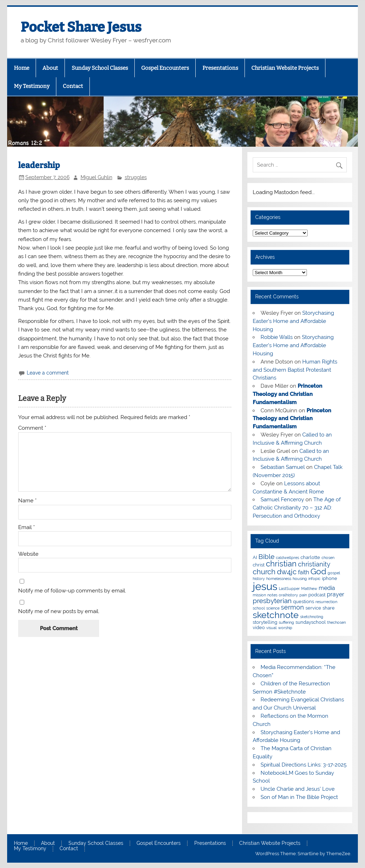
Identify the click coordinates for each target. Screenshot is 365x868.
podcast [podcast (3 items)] (317, 595)
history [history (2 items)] (259, 579)
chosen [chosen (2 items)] (328, 558)
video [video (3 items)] (259, 627)
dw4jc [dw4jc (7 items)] (287, 572)
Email (27, 527)
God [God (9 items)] (318, 571)
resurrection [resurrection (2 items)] (326, 602)
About (50, 68)
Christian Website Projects (285, 68)
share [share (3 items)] (329, 608)
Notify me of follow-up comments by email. (72, 591)
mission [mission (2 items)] (259, 595)
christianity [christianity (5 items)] (314, 564)
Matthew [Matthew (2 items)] (309, 589)
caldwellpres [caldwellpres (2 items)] (287, 558)
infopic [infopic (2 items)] (314, 579)
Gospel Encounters (165, 68)
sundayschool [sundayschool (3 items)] (311, 622)
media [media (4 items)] (327, 588)
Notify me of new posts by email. (59, 611)
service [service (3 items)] (313, 608)
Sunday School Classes (100, 68)
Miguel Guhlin (96, 177)
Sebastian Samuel (283, 467)
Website (28, 554)
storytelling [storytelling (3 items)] (265, 622)
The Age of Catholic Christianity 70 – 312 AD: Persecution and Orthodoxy (297, 508)
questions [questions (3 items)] (304, 601)
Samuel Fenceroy (282, 500)
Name (27, 501)
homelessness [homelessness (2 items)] (279, 579)
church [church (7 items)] (264, 572)
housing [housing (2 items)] (300, 579)
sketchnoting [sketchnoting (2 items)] (312, 617)
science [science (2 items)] (273, 608)
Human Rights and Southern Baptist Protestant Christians (295, 370)
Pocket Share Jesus (81, 27)
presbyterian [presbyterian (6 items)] (272, 601)
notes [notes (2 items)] (272, 595)
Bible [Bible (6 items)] (266, 557)
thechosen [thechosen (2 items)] (336, 622)
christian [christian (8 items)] (281, 564)
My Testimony (32, 86)
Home (22, 68)
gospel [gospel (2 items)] (334, 573)
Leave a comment (48, 373)
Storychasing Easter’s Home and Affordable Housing (293, 321)
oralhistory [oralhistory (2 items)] (288, 595)
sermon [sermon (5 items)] (292, 607)
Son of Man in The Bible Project (299, 797)
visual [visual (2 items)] (271, 628)
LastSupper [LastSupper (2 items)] (289, 589)
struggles (136, 177)
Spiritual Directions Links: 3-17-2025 (304, 765)
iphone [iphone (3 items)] (330, 578)
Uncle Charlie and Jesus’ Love (298, 789)
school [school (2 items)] (259, 608)
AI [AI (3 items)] (255, 557)
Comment (32, 428)
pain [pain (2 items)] (303, 595)
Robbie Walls (277, 337)
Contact (73, 86)
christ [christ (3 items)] (259, 565)
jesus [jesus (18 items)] (265, 586)
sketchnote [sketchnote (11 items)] (276, 615)
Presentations (220, 68)
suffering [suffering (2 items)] (286, 622)
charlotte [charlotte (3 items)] (310, 557)
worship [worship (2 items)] (285, 628)
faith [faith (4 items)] (304, 572)
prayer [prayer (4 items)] (336, 594)
